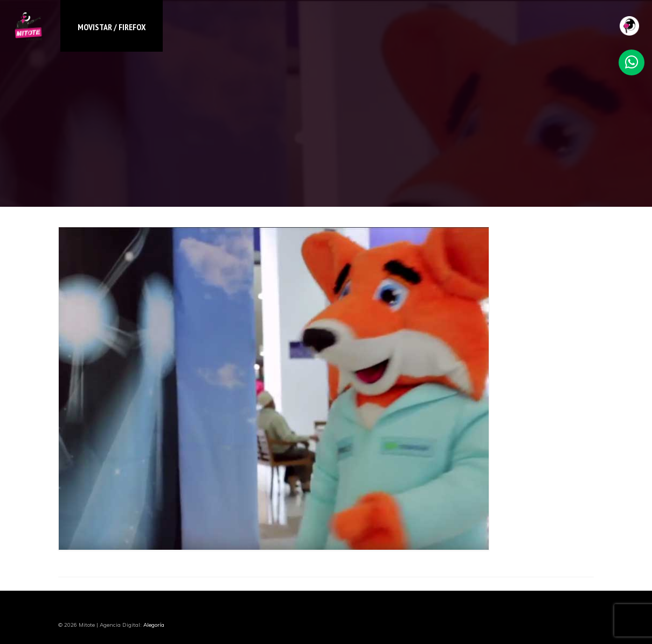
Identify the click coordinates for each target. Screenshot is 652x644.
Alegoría (154, 625)
